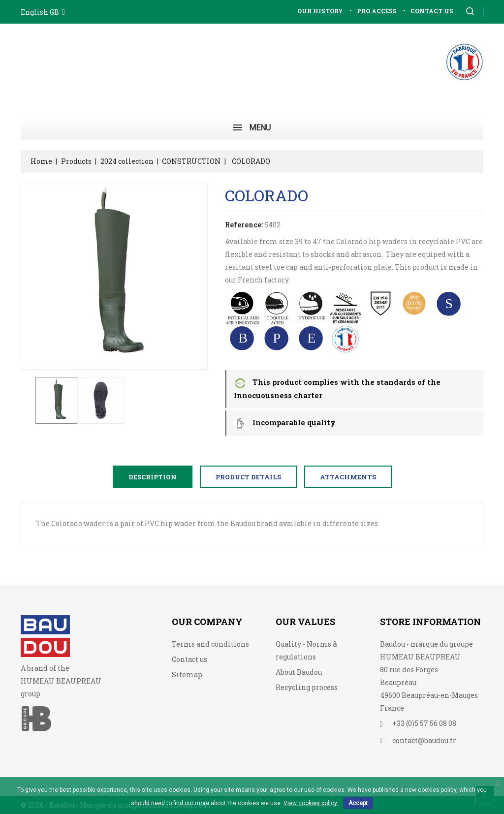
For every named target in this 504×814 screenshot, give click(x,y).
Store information (430, 622)
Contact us (189, 659)
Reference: (244, 225)
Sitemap (187, 674)
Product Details (248, 477)
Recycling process (307, 687)
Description (153, 477)
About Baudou (299, 672)
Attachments (348, 477)
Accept (358, 803)
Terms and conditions (210, 644)
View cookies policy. (311, 803)
